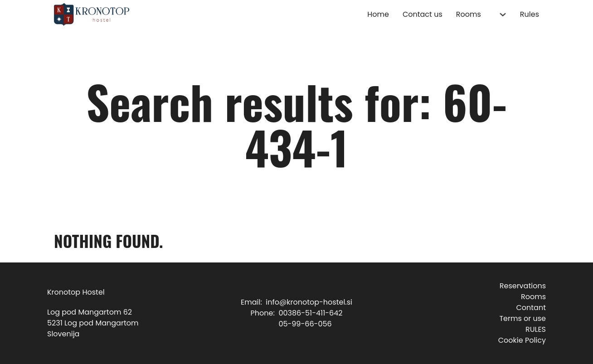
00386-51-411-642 (310, 313)
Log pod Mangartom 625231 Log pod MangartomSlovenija (93, 323)
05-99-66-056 (305, 324)
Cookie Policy (522, 340)
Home (378, 14)
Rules (530, 14)
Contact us (423, 14)
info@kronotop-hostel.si (309, 302)
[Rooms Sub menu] (503, 15)
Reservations (523, 286)
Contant (531, 308)
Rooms (469, 14)
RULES (536, 329)
